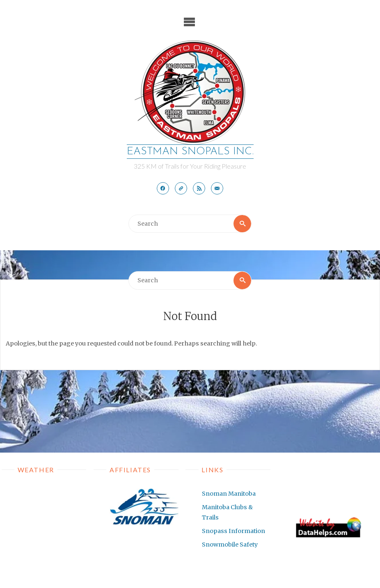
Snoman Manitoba (229, 494)
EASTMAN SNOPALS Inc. (190, 152)
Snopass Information (233, 531)
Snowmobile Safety (230, 545)
